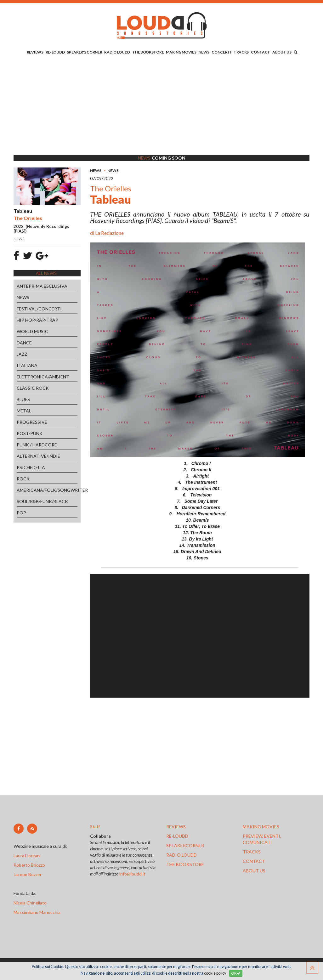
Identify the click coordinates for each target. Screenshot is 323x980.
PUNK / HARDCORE (37, 445)
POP (21, 513)
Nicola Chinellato (30, 903)
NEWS (204, 52)
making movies (261, 827)
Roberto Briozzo (29, 865)
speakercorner (185, 845)
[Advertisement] (161, 106)
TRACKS (241, 52)
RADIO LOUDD (117, 52)
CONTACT (261, 52)
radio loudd (181, 855)
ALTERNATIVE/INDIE (38, 456)
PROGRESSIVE (32, 422)
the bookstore (185, 864)
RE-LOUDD (55, 52)
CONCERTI (221, 52)
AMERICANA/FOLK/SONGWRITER (47, 490)
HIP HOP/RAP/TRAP (37, 320)
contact (254, 861)
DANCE (24, 343)
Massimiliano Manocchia (37, 912)
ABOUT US (282, 52)
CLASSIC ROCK (33, 388)
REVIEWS (35, 52)
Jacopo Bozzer (28, 874)
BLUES (23, 399)
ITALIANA (27, 365)
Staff (95, 827)
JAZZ (22, 354)
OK (236, 973)
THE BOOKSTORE (148, 52)
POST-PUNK (30, 433)
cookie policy (215, 973)
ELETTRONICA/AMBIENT (43, 377)
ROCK (23, 479)
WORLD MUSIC (32, 331)
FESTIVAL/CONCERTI (39, 309)
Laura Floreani (28, 855)
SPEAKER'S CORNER (84, 52)
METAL (24, 411)
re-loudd (177, 836)
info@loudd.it (132, 874)
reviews (176, 827)
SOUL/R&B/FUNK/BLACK (42, 501)
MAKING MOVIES (181, 52)
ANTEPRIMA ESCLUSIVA (42, 286)
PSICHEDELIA (31, 467)
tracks (252, 852)
